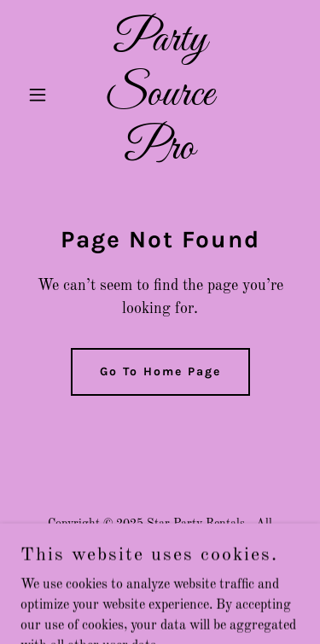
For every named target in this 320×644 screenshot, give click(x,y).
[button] (41, 95)
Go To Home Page (160, 371)
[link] (160, 155)
